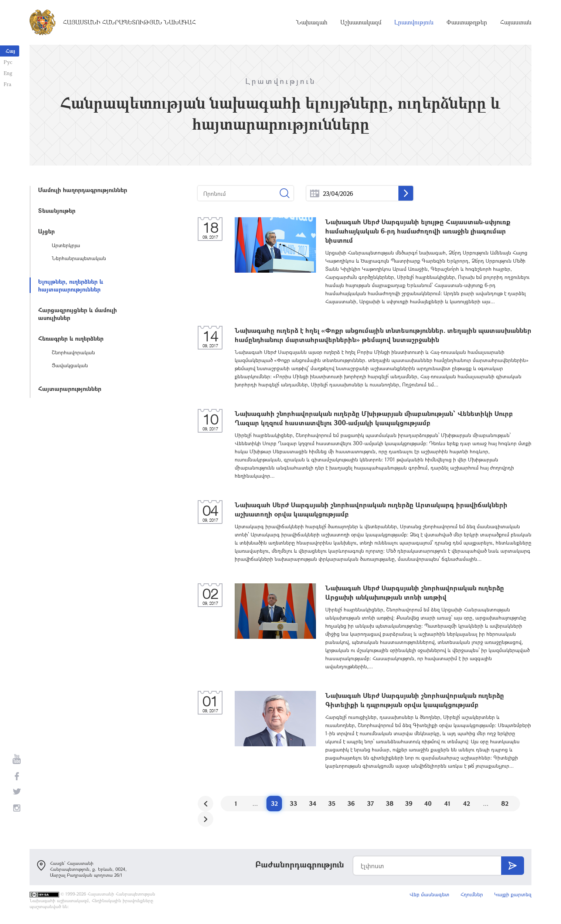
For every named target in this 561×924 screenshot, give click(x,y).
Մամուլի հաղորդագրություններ (83, 190)
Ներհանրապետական (79, 258)
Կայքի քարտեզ (513, 894)
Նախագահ (312, 22)
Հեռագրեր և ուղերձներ (71, 338)
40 (428, 803)
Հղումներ (472, 894)
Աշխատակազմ (361, 22)
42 (467, 803)
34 (313, 803)
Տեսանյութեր (57, 210)
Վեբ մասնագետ (429, 894)
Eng (8, 73)
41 (447, 803)
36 (351, 803)
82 (505, 803)
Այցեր (46, 231)
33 (293, 803)
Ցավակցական (70, 365)
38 (390, 803)
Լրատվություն (414, 22)
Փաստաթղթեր (467, 22)
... (315, 193)
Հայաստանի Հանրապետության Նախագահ (129, 22)
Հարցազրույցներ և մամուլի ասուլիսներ (77, 314)
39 (409, 803)
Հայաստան (516, 22)
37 (370, 803)
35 (332, 803)
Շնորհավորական (73, 352)
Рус (8, 62)
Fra (8, 84)
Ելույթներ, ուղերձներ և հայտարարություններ (71, 285)
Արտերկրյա (66, 245)
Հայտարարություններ (70, 388)
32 (274, 803)
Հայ (10, 51)
